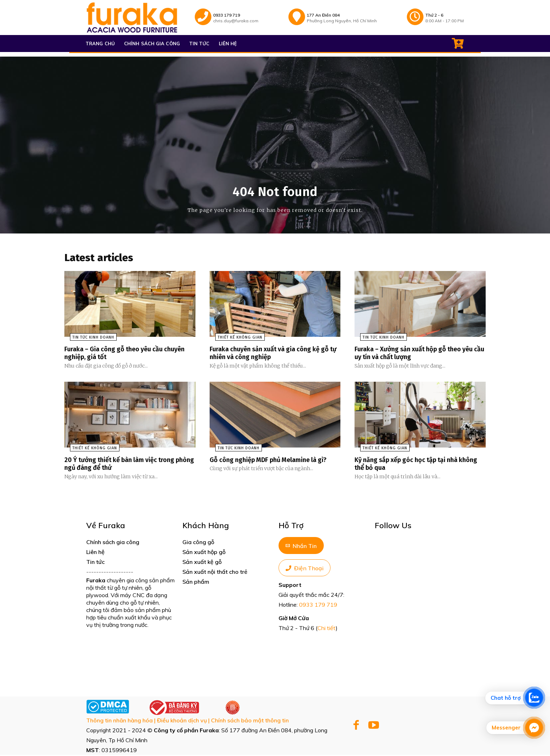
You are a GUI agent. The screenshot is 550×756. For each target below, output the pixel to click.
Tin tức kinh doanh (88, 339)
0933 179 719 (318, 606)
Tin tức (95, 563)
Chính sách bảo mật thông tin (250, 721)
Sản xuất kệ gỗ (202, 563)
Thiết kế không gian (234, 339)
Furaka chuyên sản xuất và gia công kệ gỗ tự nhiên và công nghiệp (271, 355)
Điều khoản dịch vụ (182, 721)
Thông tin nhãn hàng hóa (119, 721)
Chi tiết (327, 629)
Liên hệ (95, 553)
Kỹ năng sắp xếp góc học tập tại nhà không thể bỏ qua (412, 465)
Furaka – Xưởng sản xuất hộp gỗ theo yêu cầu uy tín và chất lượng (414, 355)
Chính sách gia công (113, 543)
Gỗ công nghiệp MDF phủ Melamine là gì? (275, 461)
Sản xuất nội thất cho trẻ (215, 573)
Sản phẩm (196, 583)
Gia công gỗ (198, 543)
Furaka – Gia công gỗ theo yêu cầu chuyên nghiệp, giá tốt (119, 355)
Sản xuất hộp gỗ (204, 553)
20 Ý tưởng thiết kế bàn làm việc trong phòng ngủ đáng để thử (125, 465)
